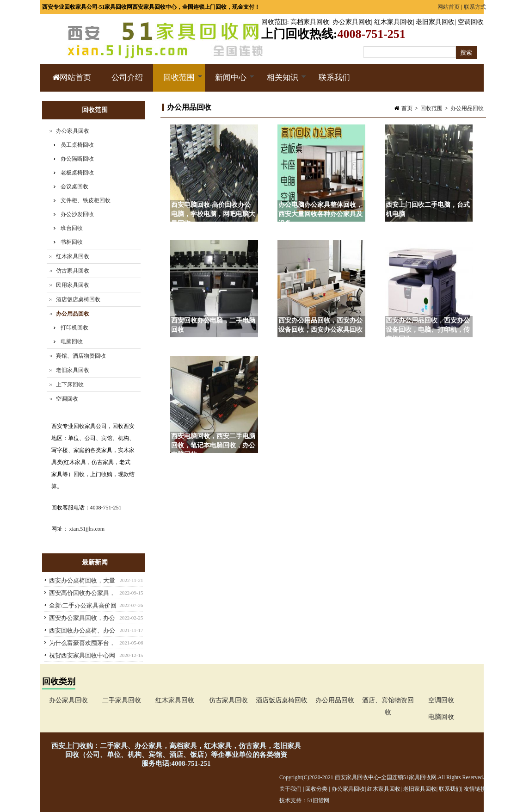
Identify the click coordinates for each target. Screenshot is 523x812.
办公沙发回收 (77, 214)
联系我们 (334, 77)
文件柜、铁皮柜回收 (86, 200)
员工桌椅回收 (77, 145)
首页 (407, 108)
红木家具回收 (394, 22)
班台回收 (72, 228)
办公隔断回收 (77, 159)
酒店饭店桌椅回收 (78, 299)
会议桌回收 (74, 186)
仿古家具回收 (73, 271)
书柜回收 (72, 242)
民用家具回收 (73, 285)
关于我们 (290, 789)
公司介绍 (127, 77)
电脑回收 (72, 341)
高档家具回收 (310, 22)
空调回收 (471, 22)
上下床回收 (70, 384)
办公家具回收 (352, 22)
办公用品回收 (467, 108)
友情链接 (475, 789)
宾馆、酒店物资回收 (81, 356)
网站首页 (449, 7)
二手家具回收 (122, 700)
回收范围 (274, 22)
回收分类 (316, 789)
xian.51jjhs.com (87, 529)
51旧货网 (318, 800)
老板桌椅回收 (77, 173)
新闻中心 (230, 82)
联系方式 (475, 7)
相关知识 (281, 82)
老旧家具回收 (435, 22)
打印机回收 (74, 328)
